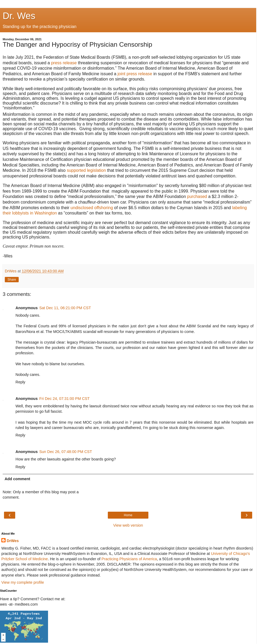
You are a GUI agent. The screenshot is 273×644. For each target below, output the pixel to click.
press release (64, 63)
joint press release (135, 74)
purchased (197, 196)
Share (12, 280)
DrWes (13, 541)
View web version (128, 525)
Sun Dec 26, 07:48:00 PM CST (66, 452)
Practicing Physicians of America (129, 559)
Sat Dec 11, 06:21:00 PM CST (65, 308)
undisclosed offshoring (92, 208)
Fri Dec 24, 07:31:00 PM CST (64, 399)
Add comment (17, 479)
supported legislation (86, 170)
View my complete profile (23, 582)
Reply (20, 382)
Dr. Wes (19, 16)
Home (128, 515)
